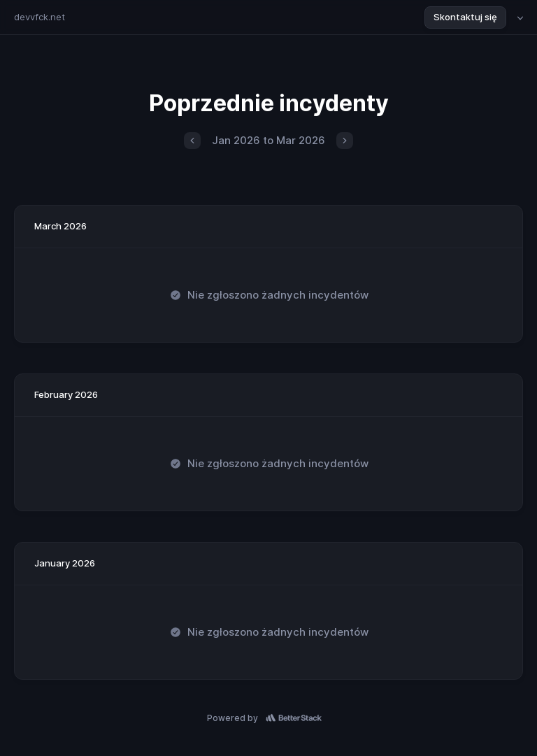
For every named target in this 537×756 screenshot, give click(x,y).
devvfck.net (40, 17)
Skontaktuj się (465, 17)
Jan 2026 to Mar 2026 (268, 140)
